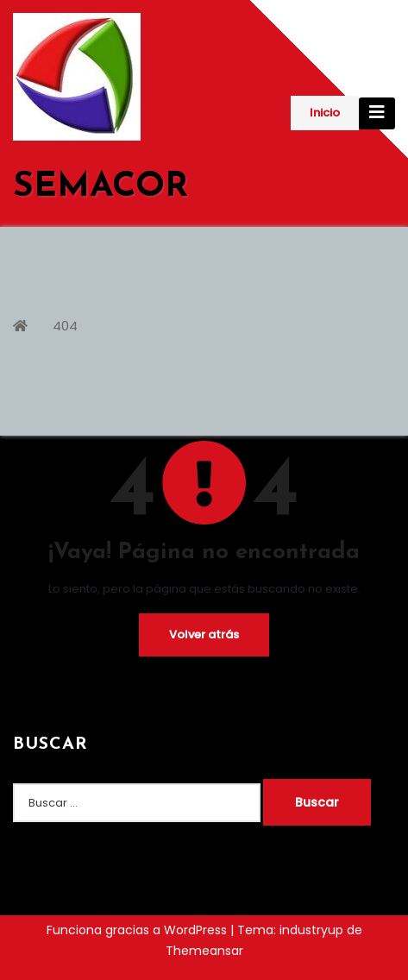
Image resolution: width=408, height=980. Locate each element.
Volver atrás (204, 634)
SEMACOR (100, 187)
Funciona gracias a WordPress (138, 930)
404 (65, 326)
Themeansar (204, 951)
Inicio (325, 113)
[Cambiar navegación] (377, 113)
